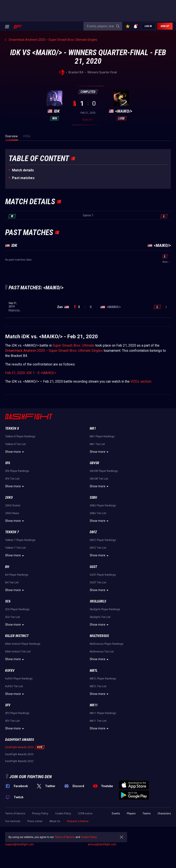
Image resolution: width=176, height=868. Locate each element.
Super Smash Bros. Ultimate (74, 345)
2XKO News (12, 513)
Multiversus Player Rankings (107, 644)
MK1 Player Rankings (102, 436)
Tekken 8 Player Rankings (20, 436)
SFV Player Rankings (17, 713)
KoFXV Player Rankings (19, 679)
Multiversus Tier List (102, 652)
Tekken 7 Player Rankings (20, 540)
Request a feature (78, 821)
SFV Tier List (12, 721)
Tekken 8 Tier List (15, 444)
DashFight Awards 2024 (19, 747)
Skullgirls (98, 601)
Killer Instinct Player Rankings (23, 644)
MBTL (94, 671)
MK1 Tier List (97, 444)
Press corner (35, 821)
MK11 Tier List (98, 721)
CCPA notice (85, 814)
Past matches (23, 178)
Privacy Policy (40, 814)
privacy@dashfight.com (102, 844)
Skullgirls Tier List (100, 617)
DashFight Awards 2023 (19, 754)
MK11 (94, 705)
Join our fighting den (31, 777)
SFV (8, 705)
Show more (15, 452)
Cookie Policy (63, 814)
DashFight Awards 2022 (19, 761)
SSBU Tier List (98, 513)
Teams (147, 814)
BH (7, 567)
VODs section (141, 381)
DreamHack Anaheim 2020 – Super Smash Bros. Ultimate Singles (54, 351)
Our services (13, 821)
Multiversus (99, 636)
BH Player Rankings (17, 575)
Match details (23, 170)
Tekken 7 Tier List (15, 548)
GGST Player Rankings (103, 575)
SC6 (8, 601)
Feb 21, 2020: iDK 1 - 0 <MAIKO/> (31, 373)
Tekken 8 (12, 428)
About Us (55, 821)
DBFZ (93, 532)
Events (116, 814)
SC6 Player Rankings (17, 609)
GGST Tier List (98, 583)
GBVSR (94, 463)
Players (131, 814)
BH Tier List (12, 583)
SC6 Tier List (13, 617)
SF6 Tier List (12, 479)
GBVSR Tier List (99, 479)
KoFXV (10, 671)
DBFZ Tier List (98, 548)
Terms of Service (15, 814)
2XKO (9, 497)
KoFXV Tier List (14, 686)
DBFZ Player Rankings (103, 540)
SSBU (93, 497)
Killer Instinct (17, 636)
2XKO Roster (13, 506)
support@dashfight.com (19, 844)
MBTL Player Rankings (103, 679)
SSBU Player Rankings (103, 506)
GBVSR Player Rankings (104, 471)
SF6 (8, 463)
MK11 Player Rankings (103, 713)
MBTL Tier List (98, 686)
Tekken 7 (12, 532)
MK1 (93, 428)
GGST (93, 567)
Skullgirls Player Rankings (105, 609)
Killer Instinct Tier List (18, 652)
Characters (164, 814)
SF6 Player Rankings (17, 471)
